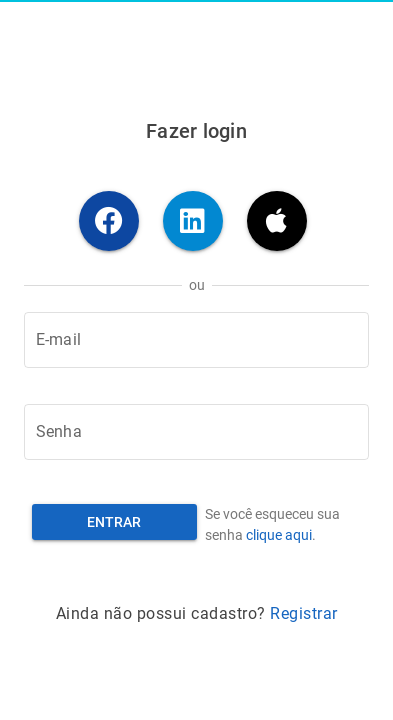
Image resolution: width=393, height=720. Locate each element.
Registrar (304, 613)
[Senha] (196, 432)
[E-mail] (196, 340)
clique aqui (279, 535)
